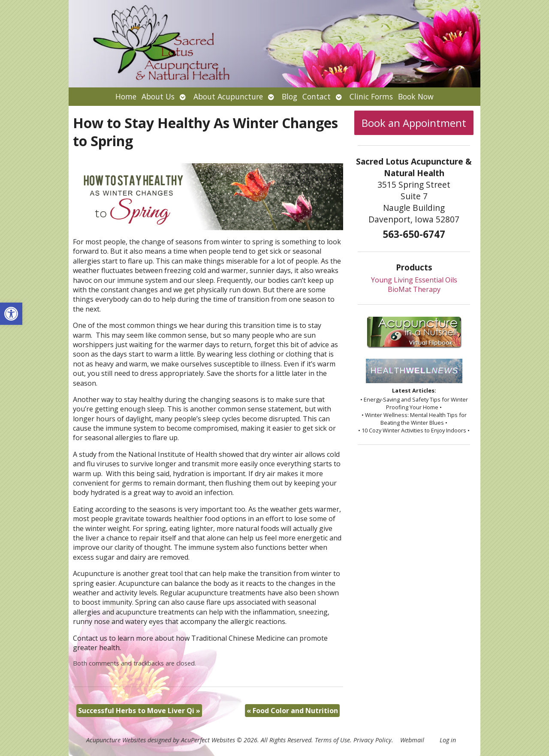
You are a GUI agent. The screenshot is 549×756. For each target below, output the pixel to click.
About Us (158, 96)
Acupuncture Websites (116, 740)
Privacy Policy (373, 740)
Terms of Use (332, 740)
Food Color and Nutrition (292, 711)
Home (126, 96)
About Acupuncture (228, 96)
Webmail (412, 740)
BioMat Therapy (414, 289)
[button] (11, 314)
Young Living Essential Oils (414, 280)
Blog (290, 96)
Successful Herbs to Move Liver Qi (139, 711)
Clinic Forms (371, 96)
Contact (317, 96)
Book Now (416, 96)
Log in (448, 740)
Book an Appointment (414, 123)
